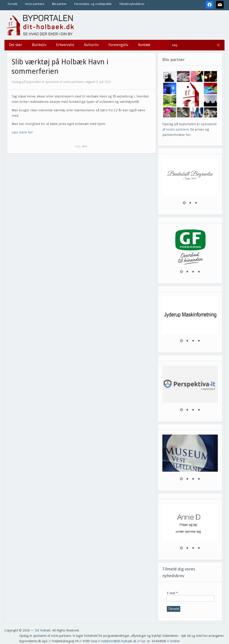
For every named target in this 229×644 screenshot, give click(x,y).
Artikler (175, 641)
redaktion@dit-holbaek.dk (119, 641)
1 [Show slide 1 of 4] (181, 272)
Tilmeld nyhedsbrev (132, 4)
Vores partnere (35, 4)
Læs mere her (22, 132)
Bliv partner (59, 4)
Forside (13, 4)
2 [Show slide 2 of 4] (187, 272)
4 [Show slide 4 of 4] (199, 272)
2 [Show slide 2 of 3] (190, 203)
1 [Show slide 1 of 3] (184, 203)
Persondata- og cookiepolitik (93, 4)
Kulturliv (91, 45)
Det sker (16, 45)
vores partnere (177, 129)
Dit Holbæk (43, 630)
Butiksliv (39, 45)
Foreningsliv (118, 45)
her (188, 135)
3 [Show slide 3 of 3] (196, 203)
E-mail (172, 593)
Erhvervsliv (65, 45)
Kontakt (144, 45)
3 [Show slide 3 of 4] (193, 272)
